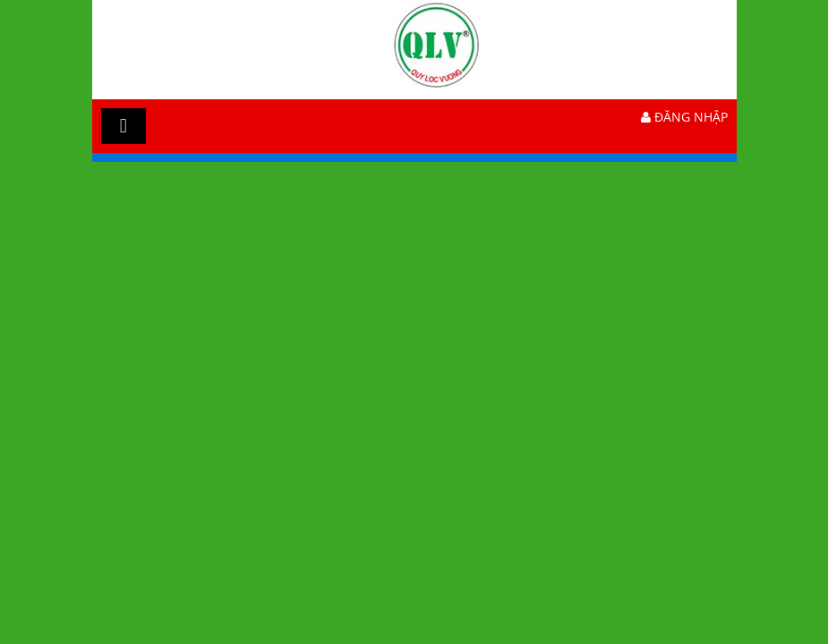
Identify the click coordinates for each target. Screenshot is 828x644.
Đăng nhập (684, 117)
